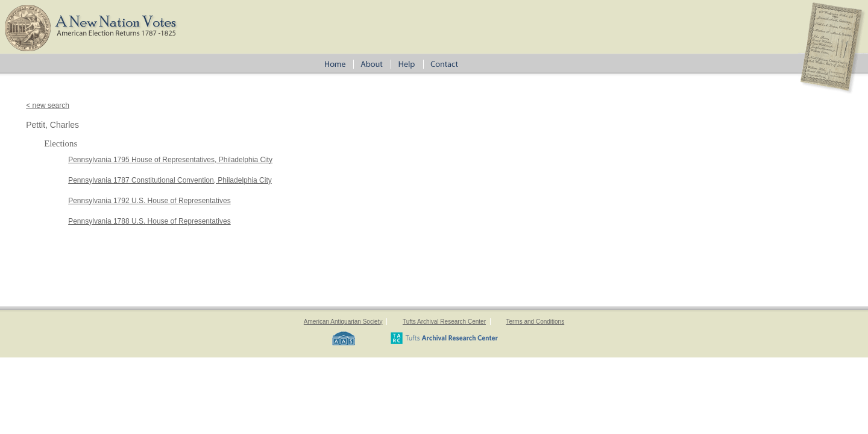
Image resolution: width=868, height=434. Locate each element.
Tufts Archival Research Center (444, 322)
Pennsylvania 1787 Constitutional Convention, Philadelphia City (170, 180)
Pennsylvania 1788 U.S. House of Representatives (149, 221)
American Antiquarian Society (343, 322)
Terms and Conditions (535, 322)
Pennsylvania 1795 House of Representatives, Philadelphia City (170, 160)
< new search (48, 105)
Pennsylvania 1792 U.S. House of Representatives (149, 201)
